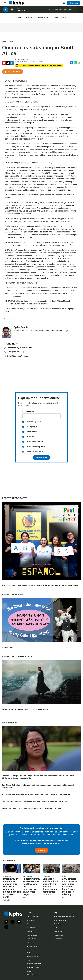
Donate (41, 850)
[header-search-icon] (64, 3)
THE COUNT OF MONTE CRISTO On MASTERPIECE (25, 710)
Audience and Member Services (64, 916)
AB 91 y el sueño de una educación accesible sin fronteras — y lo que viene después (40, 585)
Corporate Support (33, 956)
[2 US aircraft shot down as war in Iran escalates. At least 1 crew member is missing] (71, 868)
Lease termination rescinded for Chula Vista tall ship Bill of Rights (32, 808)
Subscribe (41, 457)
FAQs (56, 928)
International (44, 18)
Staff (28, 943)
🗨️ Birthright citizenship (14, 352)
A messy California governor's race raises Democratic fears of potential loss (36, 794)
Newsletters (30, 920)
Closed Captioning (60, 920)
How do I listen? (59, 931)
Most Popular (10, 723)
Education (46, 876)
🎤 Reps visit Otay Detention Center (19, 348)
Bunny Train (8, 647)
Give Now (74, 3)
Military (65, 876)
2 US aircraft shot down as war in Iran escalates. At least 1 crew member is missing (70, 887)
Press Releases (32, 935)
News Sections (60, 18)
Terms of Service (32, 946)
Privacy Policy (31, 939)
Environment (8, 876)
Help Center (58, 939)
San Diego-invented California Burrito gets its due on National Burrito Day (35, 801)
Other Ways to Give (33, 967)
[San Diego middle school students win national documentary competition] (51, 868)
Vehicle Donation (32, 975)
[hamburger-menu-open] (5, 3)
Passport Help (58, 935)
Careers (29, 924)
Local (19, 18)
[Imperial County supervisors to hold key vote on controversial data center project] (32, 868)
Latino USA (21, 11)
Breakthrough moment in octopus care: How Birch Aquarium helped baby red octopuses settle (12, 888)
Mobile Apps (31, 931)
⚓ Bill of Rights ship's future (16, 356)
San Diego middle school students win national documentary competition (50, 885)
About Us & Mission (33, 916)
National (30, 18)
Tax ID (29, 971)
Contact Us (57, 924)
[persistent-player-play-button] (6, 10)
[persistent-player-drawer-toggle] (80, 10)
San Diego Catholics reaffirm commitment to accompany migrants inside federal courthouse (38, 786)
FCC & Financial (32, 928)
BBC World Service (67, 10)
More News (10, 860)
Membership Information (34, 964)
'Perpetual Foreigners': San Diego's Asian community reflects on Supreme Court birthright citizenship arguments (38, 777)
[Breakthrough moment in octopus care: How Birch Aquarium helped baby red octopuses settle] (12, 868)
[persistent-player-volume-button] (12, 10)
